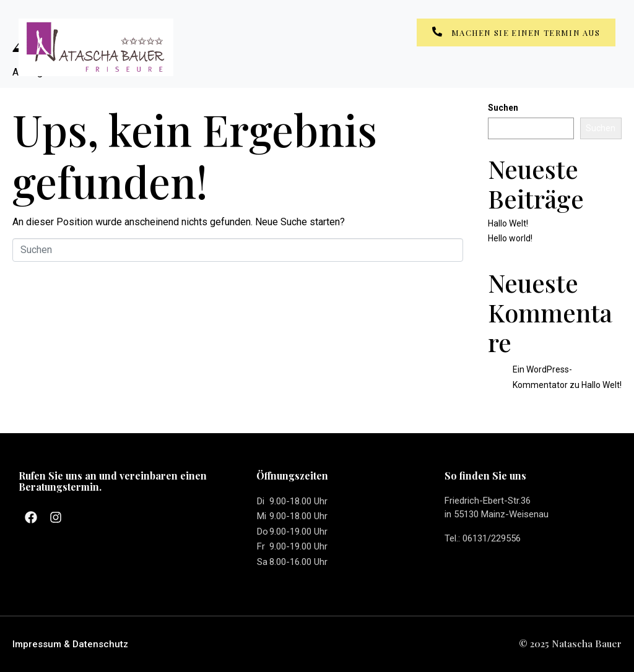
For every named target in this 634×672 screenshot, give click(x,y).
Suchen (503, 108)
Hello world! (510, 238)
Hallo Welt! (508, 223)
